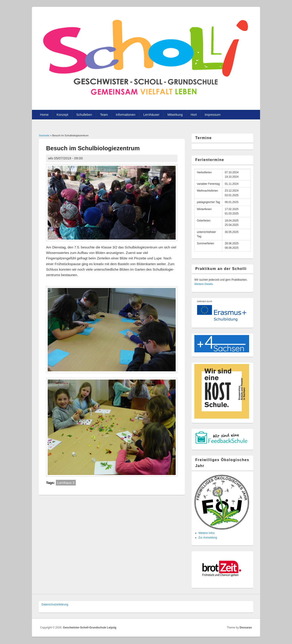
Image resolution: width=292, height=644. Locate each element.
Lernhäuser (151, 115)
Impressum (212, 115)
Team (104, 115)
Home (44, 115)
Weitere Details (204, 284)
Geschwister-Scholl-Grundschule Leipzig (90, 628)
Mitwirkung (175, 115)
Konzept (62, 115)
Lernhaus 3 (66, 483)
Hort (194, 115)
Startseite (44, 135)
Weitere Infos (206, 533)
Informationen (126, 115)
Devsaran (246, 628)
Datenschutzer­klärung (55, 604)
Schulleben (84, 115)
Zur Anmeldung (208, 538)
